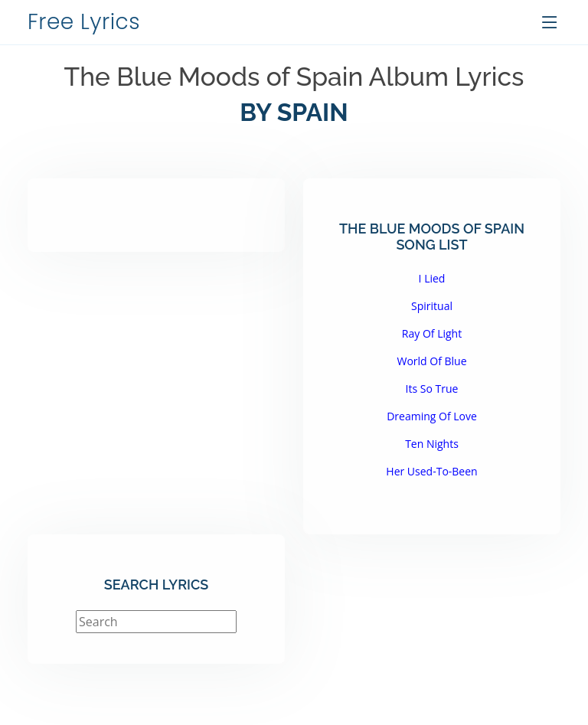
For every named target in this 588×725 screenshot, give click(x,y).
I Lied (432, 278)
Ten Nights (432, 444)
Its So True (432, 389)
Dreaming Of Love (432, 416)
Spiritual (432, 306)
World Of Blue (431, 361)
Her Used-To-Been (431, 471)
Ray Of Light (432, 333)
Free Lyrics (84, 22)
